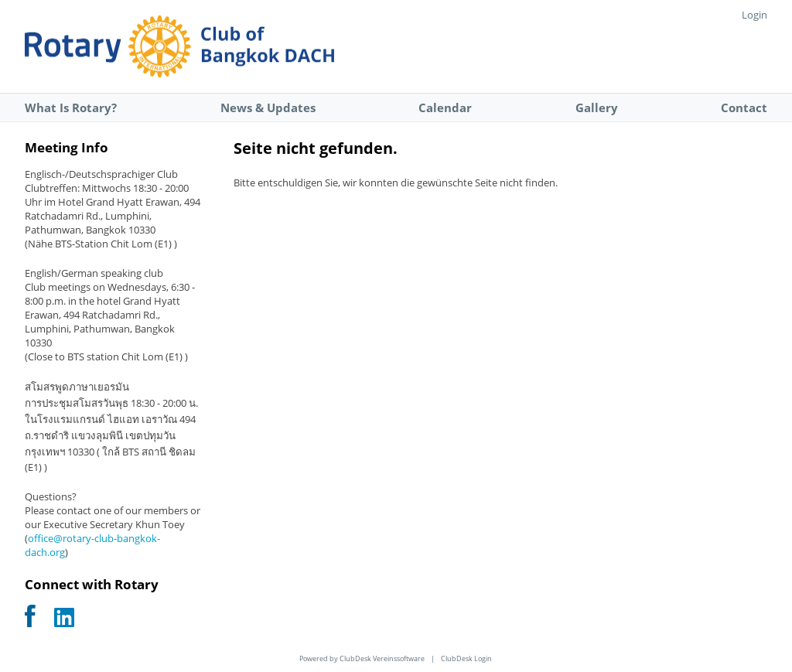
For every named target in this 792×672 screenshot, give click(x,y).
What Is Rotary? (71, 107)
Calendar (445, 107)
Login (754, 15)
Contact (744, 107)
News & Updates (268, 107)
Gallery (597, 107)
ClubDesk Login (466, 658)
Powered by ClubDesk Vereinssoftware (362, 658)
